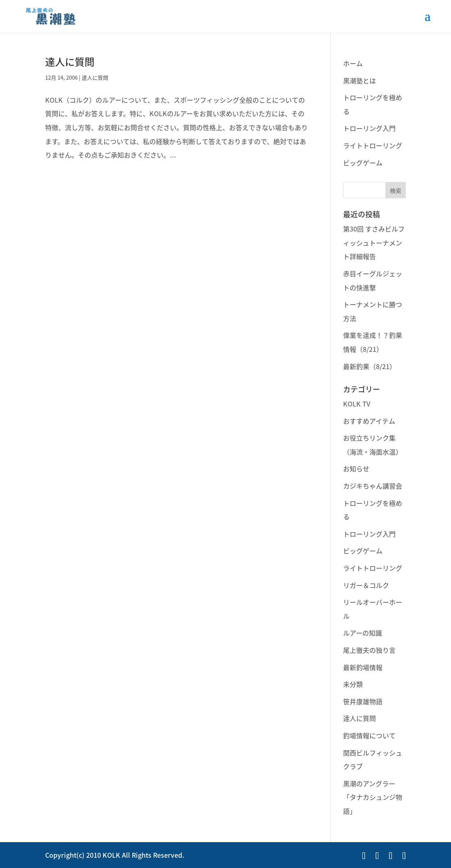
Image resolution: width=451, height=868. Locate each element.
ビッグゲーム (363, 163)
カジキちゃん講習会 (373, 486)
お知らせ (356, 468)
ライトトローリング (373, 145)
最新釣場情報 (363, 667)
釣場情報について (369, 735)
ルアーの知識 (363, 633)
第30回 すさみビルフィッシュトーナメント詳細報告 (374, 242)
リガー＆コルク (366, 585)
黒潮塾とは (359, 80)
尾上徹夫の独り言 (369, 650)
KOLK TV (357, 404)
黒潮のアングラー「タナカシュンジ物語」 (373, 797)
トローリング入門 (369, 128)
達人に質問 (70, 62)
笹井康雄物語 (363, 701)
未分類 (353, 684)
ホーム (353, 63)
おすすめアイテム (369, 421)
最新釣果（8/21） (370, 366)
